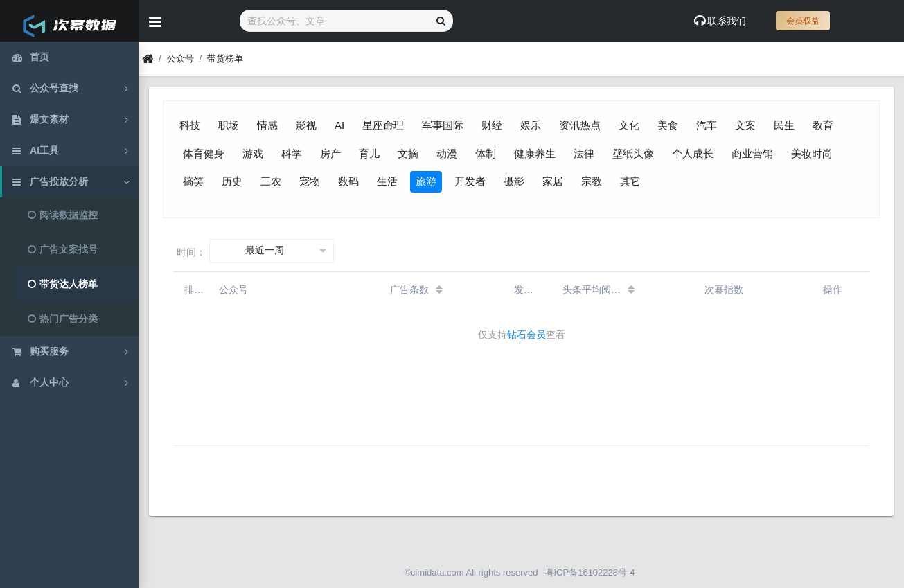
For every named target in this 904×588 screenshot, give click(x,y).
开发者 (470, 181)
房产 (330, 153)
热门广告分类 (63, 319)
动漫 (447, 153)
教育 (823, 125)
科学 (292, 153)
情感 (267, 125)
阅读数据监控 (63, 215)
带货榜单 (225, 59)
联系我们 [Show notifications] (720, 21)
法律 (584, 153)
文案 (745, 125)
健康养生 (535, 153)
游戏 (253, 153)
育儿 (369, 153)
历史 (232, 181)
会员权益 (803, 21)
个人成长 (693, 153)
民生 (784, 125)
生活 (387, 181)
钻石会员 (526, 335)
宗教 (592, 181)
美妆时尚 (812, 153)
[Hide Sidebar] (155, 21)
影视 (306, 125)
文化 (629, 125)
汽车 (707, 125)
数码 (348, 181)
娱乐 (531, 125)
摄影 (514, 181)
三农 (271, 181)
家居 (553, 181)
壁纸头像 (633, 153)
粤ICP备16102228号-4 (590, 572)
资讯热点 (580, 125)
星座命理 (383, 125)
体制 (486, 153)
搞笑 (193, 181)
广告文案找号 (63, 249)
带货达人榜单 (63, 284)
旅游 (426, 181)
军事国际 (443, 125)
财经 (492, 125)
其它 (630, 181)
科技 (190, 125)
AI (339, 125)
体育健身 (204, 153)
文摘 (408, 153)
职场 (229, 125)
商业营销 (752, 153)
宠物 (310, 181)
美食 (668, 125)
